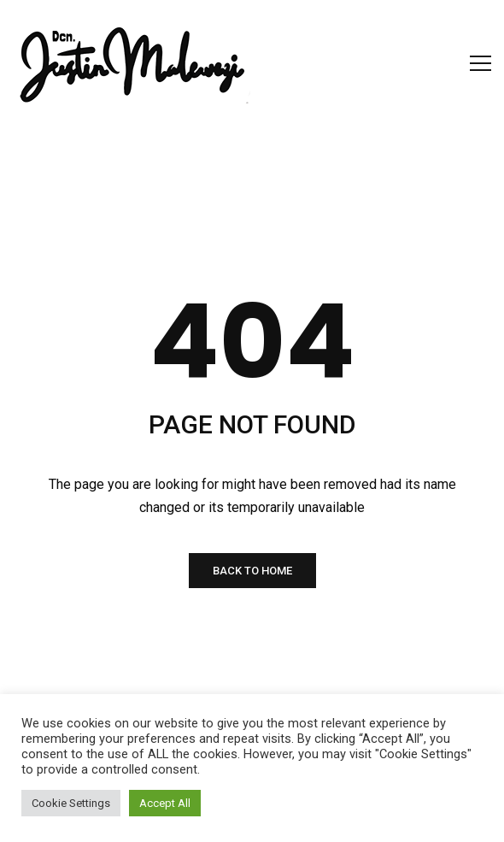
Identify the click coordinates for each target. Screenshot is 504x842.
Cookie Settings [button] (71, 803)
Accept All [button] (165, 803)
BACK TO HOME (252, 571)
